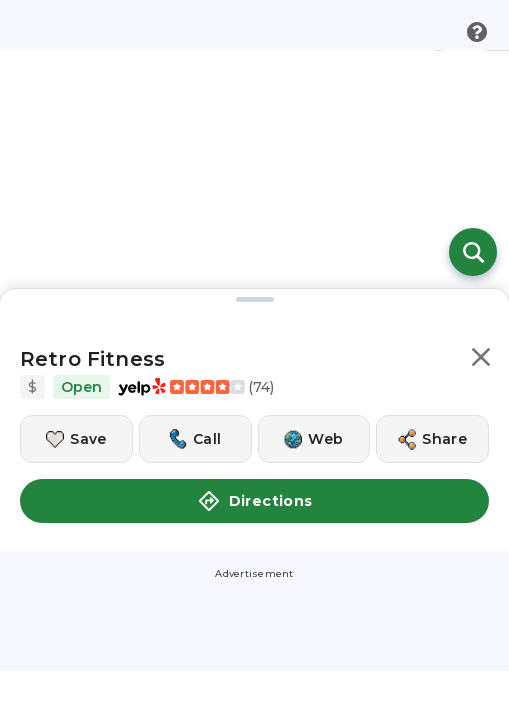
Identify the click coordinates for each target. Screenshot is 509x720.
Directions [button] (255, 501)
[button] (481, 360)
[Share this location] (432, 439)
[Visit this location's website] (314, 439)
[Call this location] (195, 439)
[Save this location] (76, 439)
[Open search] (473, 252)
